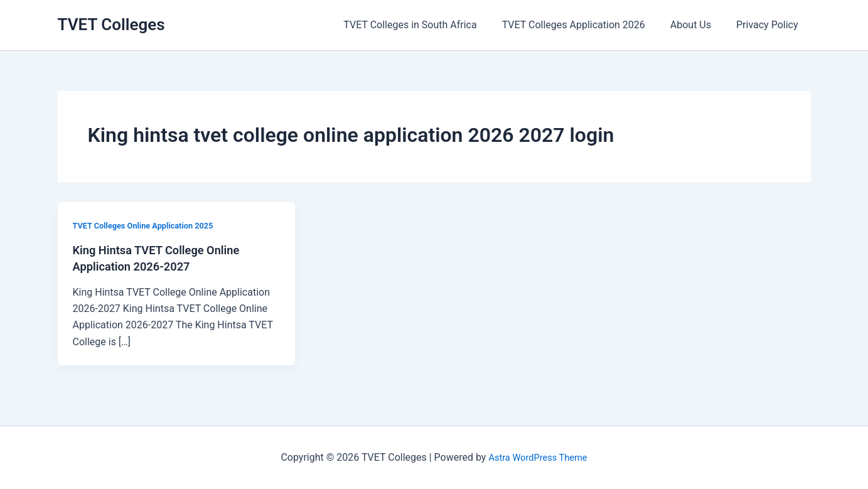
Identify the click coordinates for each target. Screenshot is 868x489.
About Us (698, 25)
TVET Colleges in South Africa (427, 25)
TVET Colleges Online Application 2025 (150, 225)
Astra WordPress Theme (538, 457)
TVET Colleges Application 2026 (586, 25)
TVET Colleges (111, 24)
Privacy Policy (770, 25)
